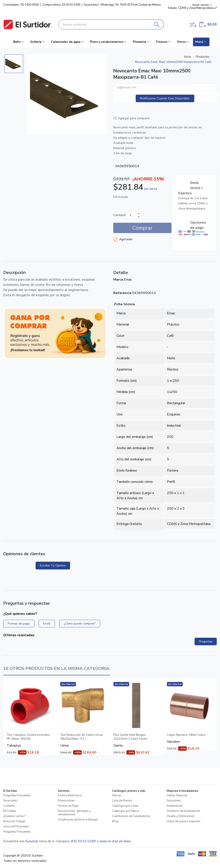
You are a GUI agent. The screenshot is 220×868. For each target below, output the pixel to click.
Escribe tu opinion (53, 565)
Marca (118, 280)
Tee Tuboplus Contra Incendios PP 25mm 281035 (28, 737)
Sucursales (91, 5)
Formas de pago (19, 624)
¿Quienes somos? (14, 816)
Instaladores (175, 806)
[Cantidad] (132, 215)
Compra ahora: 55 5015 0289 (61, 5)
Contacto (9, 806)
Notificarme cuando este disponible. (165, 98)
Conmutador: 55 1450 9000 (21, 5)
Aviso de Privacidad (16, 827)
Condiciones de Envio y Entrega (78, 820)
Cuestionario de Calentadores (131, 816)
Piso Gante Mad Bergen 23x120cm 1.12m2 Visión (130, 737)
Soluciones (174, 801)
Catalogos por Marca (126, 811)
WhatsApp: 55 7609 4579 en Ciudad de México (131, 5)
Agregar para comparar (132, 118)
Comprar (142, 228)
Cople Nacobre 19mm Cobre (186, 735)
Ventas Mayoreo (177, 795)
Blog (115, 821)
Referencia (122, 293)
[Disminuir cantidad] (139, 217)
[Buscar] (157, 24)
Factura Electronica (70, 795)
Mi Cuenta (9, 811)
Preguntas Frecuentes (17, 795)
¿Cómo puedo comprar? (80, 624)
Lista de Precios (122, 801)
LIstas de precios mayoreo (184, 821)
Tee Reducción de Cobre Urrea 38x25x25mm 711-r (81, 737)
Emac (128, 280)
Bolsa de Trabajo (14, 821)
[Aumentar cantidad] (139, 213)
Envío (47, 624)
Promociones (66, 801)
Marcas (117, 795)
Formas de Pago (68, 806)
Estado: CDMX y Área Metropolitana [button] (192, 8)
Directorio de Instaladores (183, 811)
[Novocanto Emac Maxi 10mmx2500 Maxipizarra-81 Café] (67, 94)
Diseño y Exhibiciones (181, 816)
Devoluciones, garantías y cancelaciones (74, 813)
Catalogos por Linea (125, 806)
